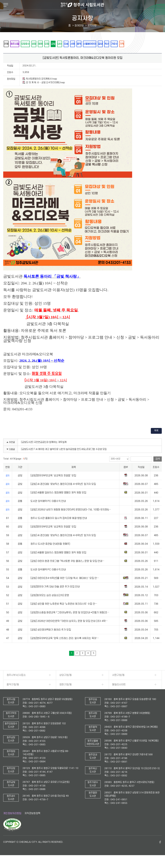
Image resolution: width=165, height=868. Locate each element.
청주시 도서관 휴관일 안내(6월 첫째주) (50, 553)
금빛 (68, 44)
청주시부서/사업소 (16, 684)
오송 (86, 44)
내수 (77, 44)
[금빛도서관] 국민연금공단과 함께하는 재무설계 (44, 451)
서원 (95, 44)
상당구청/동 (66, 684)
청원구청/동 (66, 693)
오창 (60, 44)
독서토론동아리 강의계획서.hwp (40, 88)
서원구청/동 (118, 684)
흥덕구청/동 (13, 693)
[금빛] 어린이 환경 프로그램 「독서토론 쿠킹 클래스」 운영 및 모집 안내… (67, 570)
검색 (158, 468)
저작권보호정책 (32, 822)
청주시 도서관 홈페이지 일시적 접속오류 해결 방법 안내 (59, 527)
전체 (7, 44)
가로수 (148, 44)
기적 (7, 52)
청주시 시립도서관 (82, 5)
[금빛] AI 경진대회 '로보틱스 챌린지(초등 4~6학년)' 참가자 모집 (63, 493)
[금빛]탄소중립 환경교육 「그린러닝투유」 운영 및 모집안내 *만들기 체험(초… (70, 621)
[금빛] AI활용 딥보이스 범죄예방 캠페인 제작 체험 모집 (58, 502)
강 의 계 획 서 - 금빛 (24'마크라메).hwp (44, 91)
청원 (51, 44)
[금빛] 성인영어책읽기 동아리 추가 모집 (51, 639)
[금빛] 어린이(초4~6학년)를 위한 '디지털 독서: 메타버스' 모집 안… (65, 587)
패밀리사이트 (119, 693)
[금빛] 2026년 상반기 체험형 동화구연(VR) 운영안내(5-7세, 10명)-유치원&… (71, 518)
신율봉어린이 (116, 44)
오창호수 (31, 44)
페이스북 (160, 851)
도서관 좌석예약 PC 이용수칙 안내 (48, 510)
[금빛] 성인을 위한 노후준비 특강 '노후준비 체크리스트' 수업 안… (64, 613)
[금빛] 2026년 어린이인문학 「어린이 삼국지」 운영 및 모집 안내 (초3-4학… (69, 630)
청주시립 (18, 44)
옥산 (138, 44)
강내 (130, 44)
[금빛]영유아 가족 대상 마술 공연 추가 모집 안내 (55, 596)
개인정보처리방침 (12, 822)
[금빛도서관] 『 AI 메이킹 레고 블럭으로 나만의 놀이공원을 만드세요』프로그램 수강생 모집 (64, 458)
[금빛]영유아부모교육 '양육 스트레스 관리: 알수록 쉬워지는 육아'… (65, 647)
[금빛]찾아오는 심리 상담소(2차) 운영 (50, 604)
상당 (42, 44)
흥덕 (103, 44)
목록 (156, 439)
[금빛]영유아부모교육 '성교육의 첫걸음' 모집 (53, 484)
